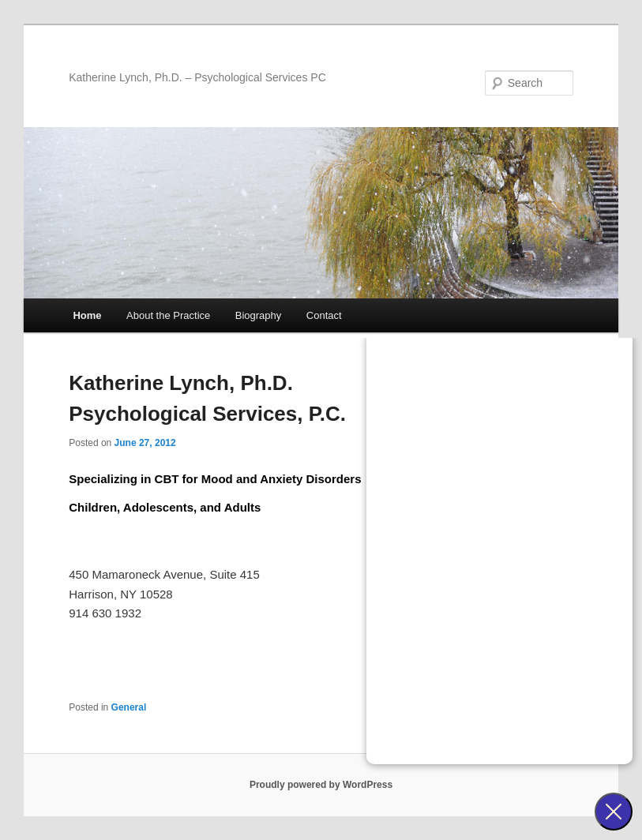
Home (87, 315)
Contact (324, 315)
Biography (259, 315)
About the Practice (168, 315)
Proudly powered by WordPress (321, 785)
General (129, 707)
